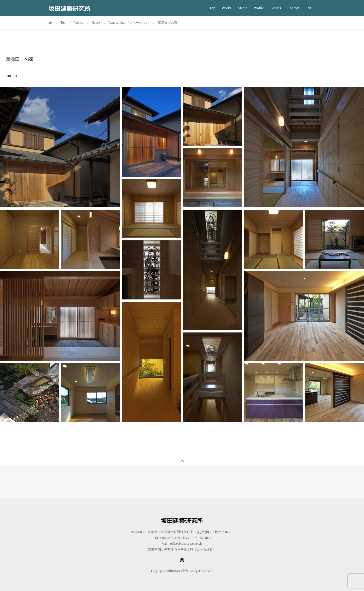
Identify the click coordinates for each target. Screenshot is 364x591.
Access (276, 8)
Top (212, 8)
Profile (259, 8)
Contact (293, 8)
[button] (60, 147)
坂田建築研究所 (70, 8)
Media (242, 8)
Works (226, 8)
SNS (309, 8)
